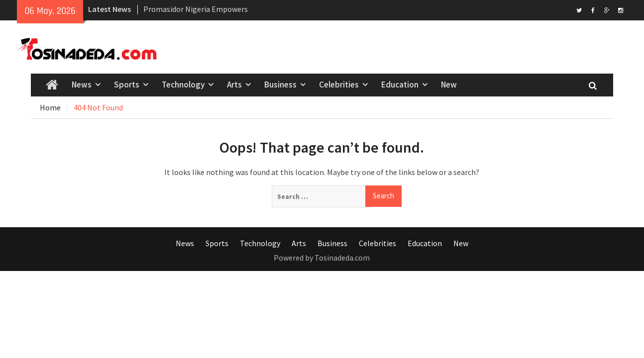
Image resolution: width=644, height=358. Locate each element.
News (82, 85)
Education (400, 85)
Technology (183, 85)
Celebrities (339, 85)
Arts (234, 85)
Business (280, 85)
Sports (127, 85)
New (449, 85)
